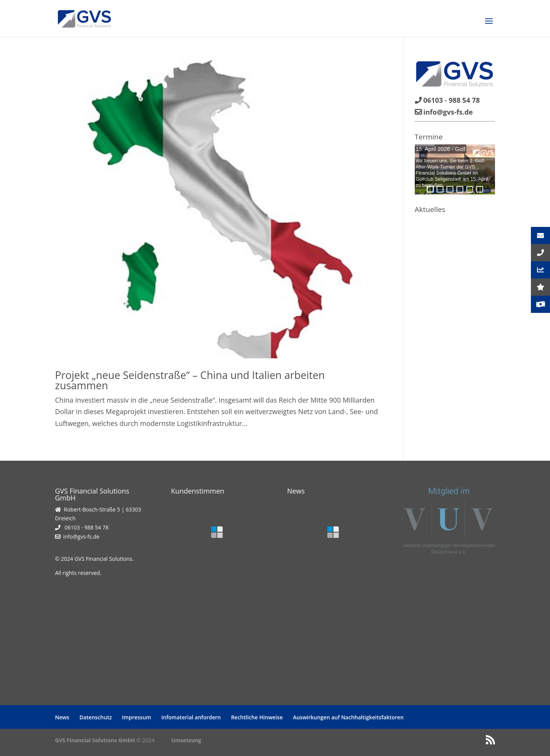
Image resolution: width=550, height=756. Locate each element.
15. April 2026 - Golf (440, 149)
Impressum (136, 717)
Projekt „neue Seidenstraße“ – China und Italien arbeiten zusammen (190, 380)
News (62, 717)
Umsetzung (186, 740)
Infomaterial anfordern (191, 717)
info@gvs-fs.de (81, 537)
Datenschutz (96, 717)
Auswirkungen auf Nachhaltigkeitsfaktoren (348, 717)
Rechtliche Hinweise (257, 717)
